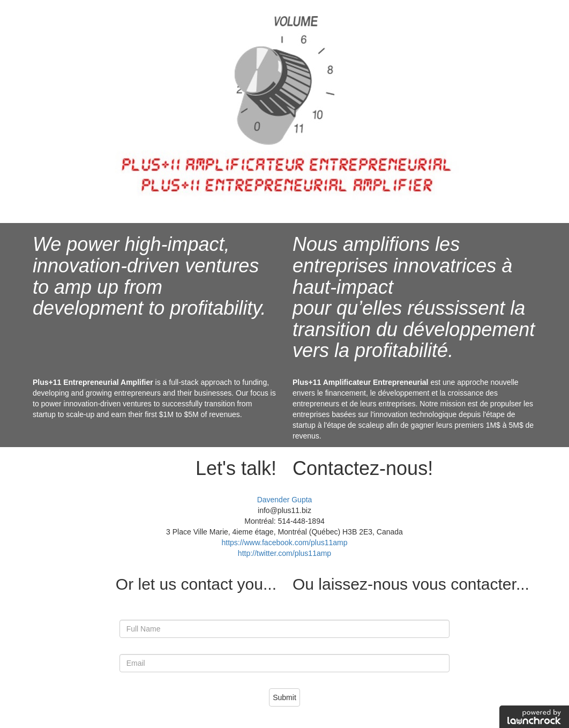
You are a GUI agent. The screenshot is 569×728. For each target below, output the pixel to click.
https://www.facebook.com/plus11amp (284, 543)
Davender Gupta (285, 500)
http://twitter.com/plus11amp (284, 553)
